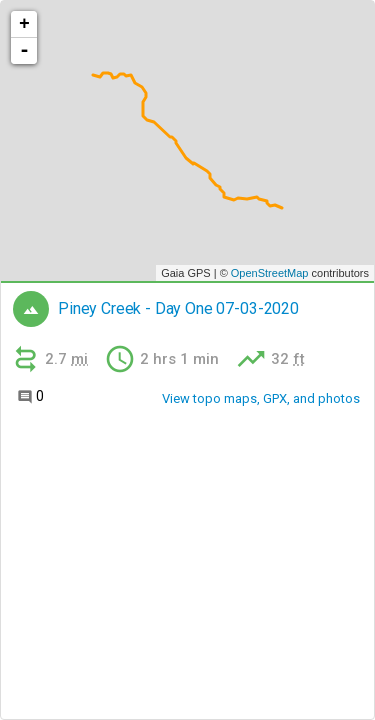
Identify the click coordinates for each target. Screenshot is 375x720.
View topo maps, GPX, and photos (261, 398)
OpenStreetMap (270, 273)
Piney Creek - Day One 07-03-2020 (178, 309)
